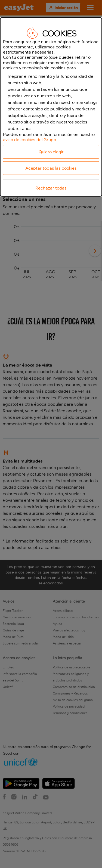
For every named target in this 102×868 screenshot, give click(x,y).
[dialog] (51, 107)
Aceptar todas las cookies (51, 168)
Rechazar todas (51, 188)
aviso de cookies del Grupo (30, 140)
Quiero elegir (51, 152)
